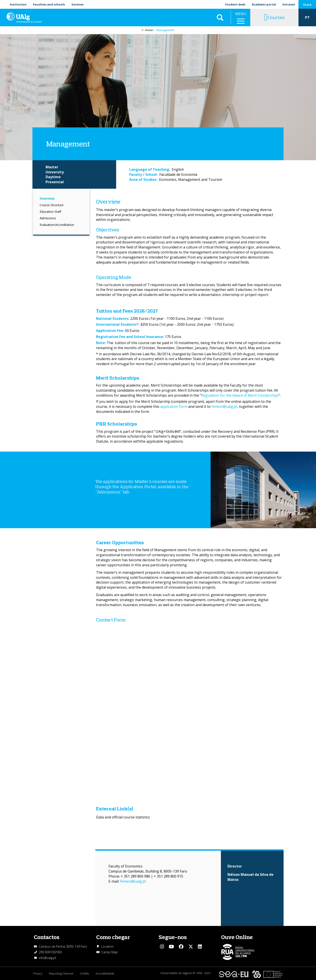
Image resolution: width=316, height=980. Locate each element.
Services (77, 4)
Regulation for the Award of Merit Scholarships (240, 395)
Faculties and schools (49, 4)
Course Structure (52, 205)
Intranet (289, 4)
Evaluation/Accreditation (57, 225)
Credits (84, 973)
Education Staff (50, 212)
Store (307, 5)
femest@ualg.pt (224, 406)
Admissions (48, 218)
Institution (18, 4)
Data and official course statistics (123, 817)
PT (307, 18)
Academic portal (264, 4)
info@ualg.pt (48, 958)
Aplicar (220, 18)
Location (107, 946)
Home (149, 30)
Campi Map (109, 952)
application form (174, 406)
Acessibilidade (105, 973)
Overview (47, 198)
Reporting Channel (61, 973)
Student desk (235, 4)
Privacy (38, 973)
